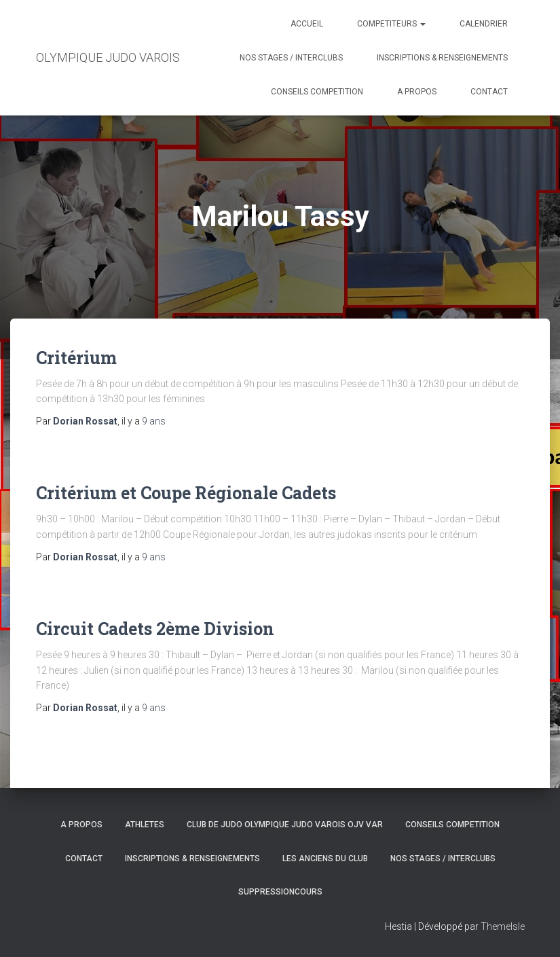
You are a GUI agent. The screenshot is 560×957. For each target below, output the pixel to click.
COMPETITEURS (391, 24)
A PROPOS (417, 92)
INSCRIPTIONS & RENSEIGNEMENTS (442, 58)
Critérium (76, 358)
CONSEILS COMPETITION (317, 92)
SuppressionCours (280, 892)
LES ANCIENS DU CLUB (325, 859)
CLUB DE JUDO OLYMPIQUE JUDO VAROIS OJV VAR (285, 825)
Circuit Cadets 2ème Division (155, 629)
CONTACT (489, 92)
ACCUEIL (307, 24)
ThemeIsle (503, 926)
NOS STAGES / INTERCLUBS (291, 58)
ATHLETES (145, 825)
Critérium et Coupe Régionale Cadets (186, 493)
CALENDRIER (484, 24)
